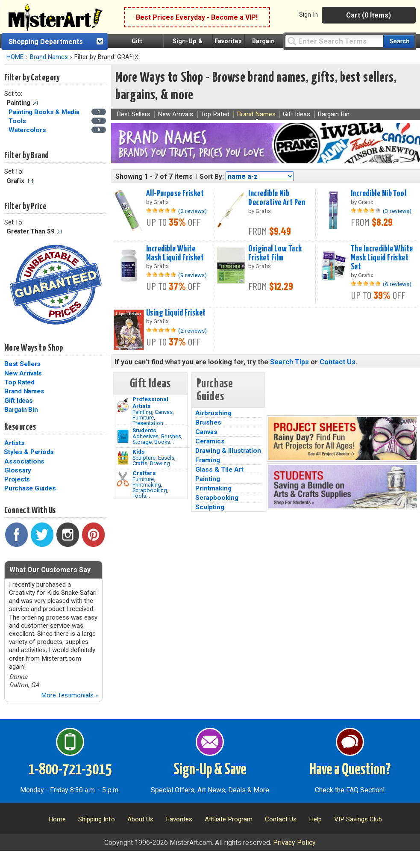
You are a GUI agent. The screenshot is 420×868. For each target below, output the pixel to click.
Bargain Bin (21, 410)
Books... (164, 442)
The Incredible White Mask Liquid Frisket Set (382, 258)
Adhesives (145, 436)
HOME (15, 57)
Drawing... (162, 463)
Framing (208, 460)
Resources (20, 427)
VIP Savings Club (358, 819)
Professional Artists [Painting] (150, 402)
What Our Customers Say (50, 570)
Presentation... (150, 423)
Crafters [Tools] (144, 473)
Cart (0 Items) (369, 15)
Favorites (228, 41)
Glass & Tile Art (219, 469)
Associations (24, 461)
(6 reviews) (397, 284)
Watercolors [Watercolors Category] (28, 130)
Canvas (164, 412)
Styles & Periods (29, 452)
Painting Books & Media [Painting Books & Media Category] (45, 112)
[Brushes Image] (123, 437)
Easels (166, 458)
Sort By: (212, 177)
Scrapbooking (150, 490)
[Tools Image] (123, 479)
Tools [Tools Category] (18, 121)
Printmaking (147, 485)
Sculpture (144, 458)
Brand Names (49, 57)
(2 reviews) (192, 211)
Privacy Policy (294, 843)
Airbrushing (213, 413)
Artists (14, 443)
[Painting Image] (123, 405)
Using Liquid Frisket (176, 313)
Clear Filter (35, 103)
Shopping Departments (46, 42)
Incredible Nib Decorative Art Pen (277, 198)
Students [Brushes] (144, 430)
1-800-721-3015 (70, 770)
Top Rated (19, 382)
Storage (142, 442)
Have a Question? (350, 770)
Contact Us (338, 362)
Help (315, 819)
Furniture (143, 418)
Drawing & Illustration (228, 451)
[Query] (334, 41)
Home (57, 819)
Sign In (308, 15)
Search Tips (289, 362)
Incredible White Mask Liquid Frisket (175, 253)
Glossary (18, 470)
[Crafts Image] (123, 458)
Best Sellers (22, 364)
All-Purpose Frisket (175, 194)
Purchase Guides (30, 488)
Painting (142, 412)
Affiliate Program (229, 819)
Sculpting (210, 507)
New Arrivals (23, 373)
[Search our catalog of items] (399, 41)
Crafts (140, 463)
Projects (17, 479)
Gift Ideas (19, 401)
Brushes (171, 436)
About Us (140, 819)
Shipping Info (97, 819)
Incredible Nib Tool (379, 194)
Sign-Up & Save (210, 770)
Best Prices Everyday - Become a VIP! (197, 17)
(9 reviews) (192, 275)
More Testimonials (69, 695)
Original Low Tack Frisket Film (275, 253)
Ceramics (210, 441)
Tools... (141, 496)
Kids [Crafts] (139, 452)
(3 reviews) (397, 211)
